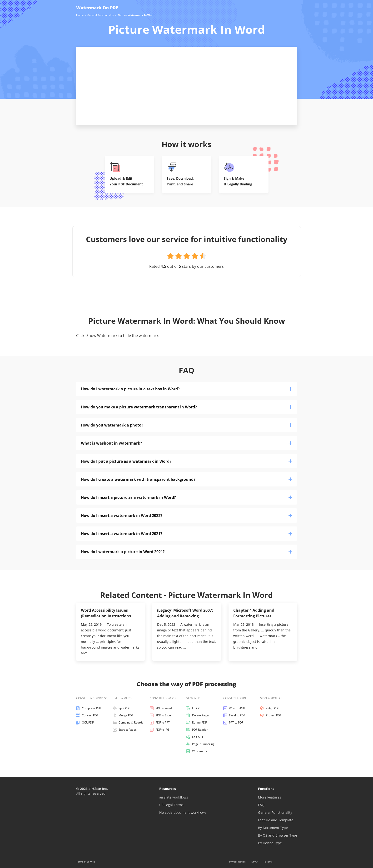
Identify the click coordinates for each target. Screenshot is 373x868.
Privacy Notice (237, 862)
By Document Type (273, 828)
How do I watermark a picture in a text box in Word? (187, 389)
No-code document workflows (183, 812)
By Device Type (270, 843)
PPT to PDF (233, 723)
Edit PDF (195, 708)
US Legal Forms (171, 805)
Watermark (197, 751)
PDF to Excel (161, 715)
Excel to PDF (234, 715)
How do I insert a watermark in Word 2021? (187, 534)
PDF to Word (161, 708)
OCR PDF (85, 723)
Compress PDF (89, 708)
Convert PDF (87, 715)
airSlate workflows (174, 797)
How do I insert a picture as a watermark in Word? (187, 497)
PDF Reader (197, 730)
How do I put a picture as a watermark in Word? (187, 461)
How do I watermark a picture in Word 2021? (187, 552)
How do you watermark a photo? (187, 425)
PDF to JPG (159, 730)
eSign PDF (270, 708)
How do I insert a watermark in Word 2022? (187, 516)
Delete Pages (198, 715)
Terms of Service (86, 862)
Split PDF (122, 708)
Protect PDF (271, 715)
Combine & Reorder (129, 723)
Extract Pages (125, 730)
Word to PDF (234, 708)
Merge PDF (123, 715)
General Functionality (275, 812)
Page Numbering (200, 744)
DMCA (255, 862)
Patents (268, 862)
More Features (270, 797)
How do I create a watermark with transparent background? (187, 479)
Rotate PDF (196, 723)
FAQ (261, 805)
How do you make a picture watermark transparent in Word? (187, 407)
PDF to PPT (160, 723)
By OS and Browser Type (278, 835)
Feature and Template (276, 820)
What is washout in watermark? (187, 443)
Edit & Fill (195, 737)
